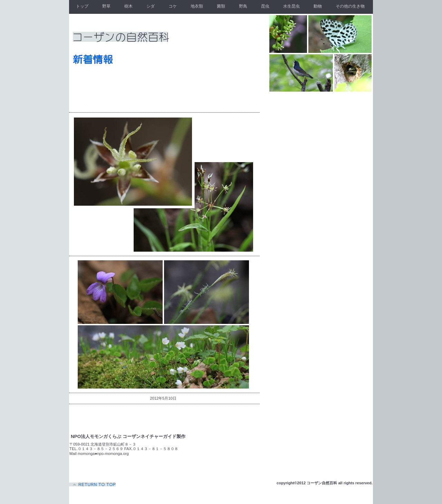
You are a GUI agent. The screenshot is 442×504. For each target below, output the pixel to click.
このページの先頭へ (93, 485)
